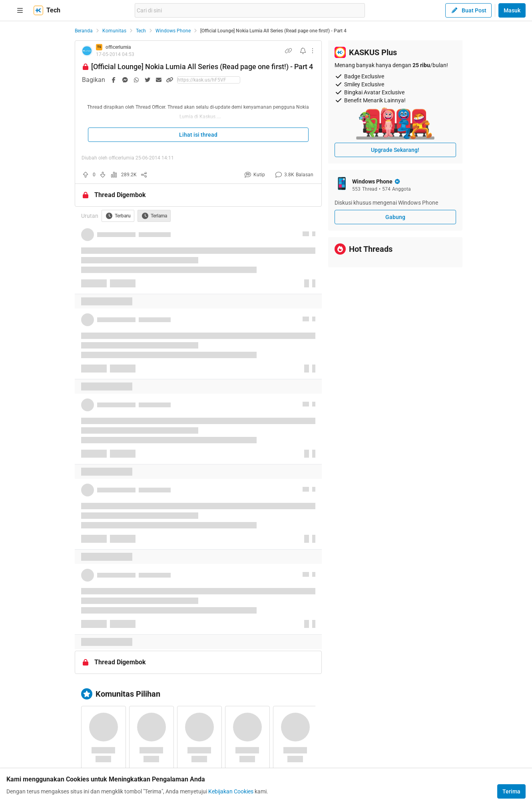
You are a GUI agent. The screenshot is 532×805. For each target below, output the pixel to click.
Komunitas (114, 31)
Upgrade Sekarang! (395, 150)
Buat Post (468, 10)
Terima (511, 791)
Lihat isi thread (198, 135)
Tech (141, 31)
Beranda (84, 31)
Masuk (512, 10)
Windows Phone (173, 31)
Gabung (395, 217)
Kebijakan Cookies (231, 791)
